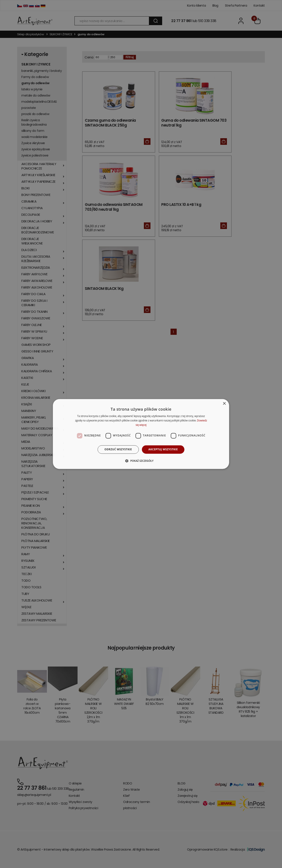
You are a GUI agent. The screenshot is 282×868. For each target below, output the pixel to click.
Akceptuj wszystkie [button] (163, 449)
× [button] (224, 404)
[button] (141, 461)
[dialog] (141, 434)
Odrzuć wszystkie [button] (118, 449)
